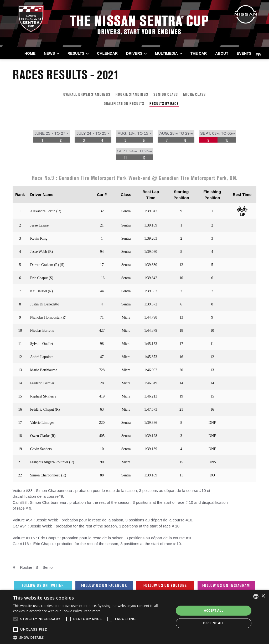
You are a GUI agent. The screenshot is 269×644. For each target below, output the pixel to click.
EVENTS (244, 53)
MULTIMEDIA (166, 53)
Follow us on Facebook (104, 585)
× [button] (263, 596)
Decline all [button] (214, 623)
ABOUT (222, 53)
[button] (91, 637)
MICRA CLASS (194, 94)
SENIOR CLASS (166, 94)
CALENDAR (107, 53)
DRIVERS (134, 53)
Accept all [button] (214, 610)
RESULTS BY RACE (164, 104)
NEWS (49, 53)
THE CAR (199, 53)
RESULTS (76, 53)
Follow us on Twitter (43, 585)
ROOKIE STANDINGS (132, 94)
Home (30, 53)
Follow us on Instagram (226, 585)
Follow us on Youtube (165, 585)
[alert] (134, 617)
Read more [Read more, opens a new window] (92, 611)
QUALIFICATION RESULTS (124, 104)
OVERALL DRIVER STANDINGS (87, 94)
